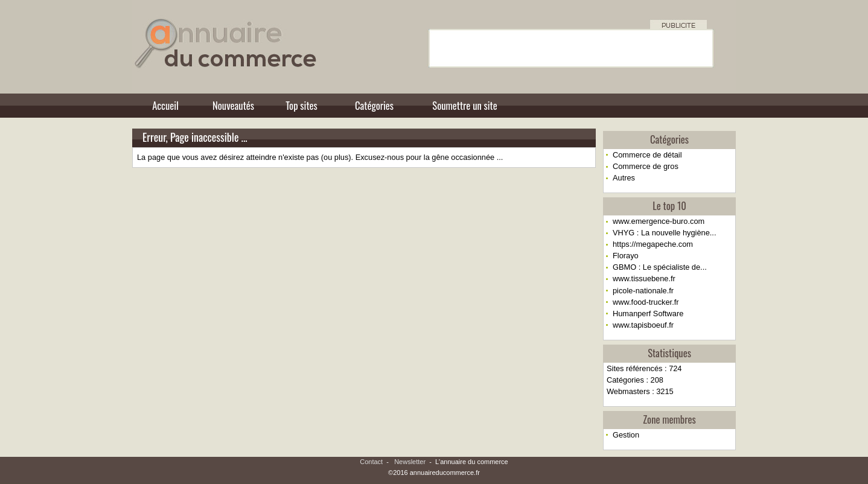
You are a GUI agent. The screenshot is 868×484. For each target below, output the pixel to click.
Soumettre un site (464, 105)
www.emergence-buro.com (659, 221)
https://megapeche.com (653, 244)
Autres (624, 178)
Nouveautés (233, 105)
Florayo (626, 256)
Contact (371, 462)
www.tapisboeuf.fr (643, 325)
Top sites (301, 105)
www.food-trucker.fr (646, 302)
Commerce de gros (646, 166)
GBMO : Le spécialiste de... (660, 267)
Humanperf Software (648, 314)
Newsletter (410, 462)
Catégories (374, 105)
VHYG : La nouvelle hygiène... (664, 233)
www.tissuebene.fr (644, 279)
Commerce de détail (647, 155)
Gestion (626, 435)
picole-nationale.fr (643, 291)
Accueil (165, 105)
